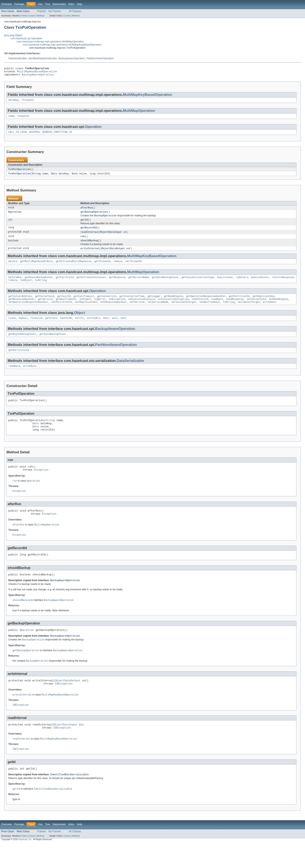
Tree (48, 4)
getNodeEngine (173, 304)
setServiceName (158, 311)
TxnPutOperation (19, 173)
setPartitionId (62, 311)
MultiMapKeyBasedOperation (37, 73)
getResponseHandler (22, 307)
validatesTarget (249, 311)
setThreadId (133, 268)
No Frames (55, 11)
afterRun (86, 211)
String (36, 177)
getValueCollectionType (198, 284)
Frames (42, 11)
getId (84, 224)
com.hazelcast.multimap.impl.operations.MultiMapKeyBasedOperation (62, 45)
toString (41, 287)
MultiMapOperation (139, 113)
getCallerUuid (45, 304)
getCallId (64, 304)
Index (71, 4)
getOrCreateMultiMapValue (73, 268)
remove (118, 268)
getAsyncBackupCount (39, 284)
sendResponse (235, 307)
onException (117, 307)
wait (106, 327)
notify (79, 327)
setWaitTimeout (210, 311)
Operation (93, 129)
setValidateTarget (184, 311)
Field (24, 16)
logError (100, 307)
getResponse (117, 284)
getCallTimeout (84, 304)
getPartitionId (239, 304)
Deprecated (59, 4)
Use (40, 4)
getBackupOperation (94, 216)
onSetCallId (200, 307)
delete (13, 268)
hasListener (225, 284)
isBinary (242, 284)
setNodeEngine (278, 307)
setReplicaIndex (86, 311)
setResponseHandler (113, 311)
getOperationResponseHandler (206, 304)
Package (19, 4)
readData (217, 307)
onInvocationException (173, 307)
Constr (31, 16)
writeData (269, 311)
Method (40, 16)
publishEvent (260, 284)
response (23, 119)
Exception (41, 484)
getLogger (154, 304)
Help (79, 4)
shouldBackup (89, 246)
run (83, 242)
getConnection (107, 304)
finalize (37, 327)
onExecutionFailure (142, 307)
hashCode (66, 327)
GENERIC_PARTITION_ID (57, 135)
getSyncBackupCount (165, 284)
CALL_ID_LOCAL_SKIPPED (24, 135)
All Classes (75, 11)
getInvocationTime (132, 304)
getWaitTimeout (66, 307)
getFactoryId (64, 284)
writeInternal (90, 254)
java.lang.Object (13, 35)
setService (137, 311)
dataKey (14, 102)
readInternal (89, 237)
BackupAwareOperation (72, 58)
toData (13, 287)
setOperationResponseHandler (28, 311)
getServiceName (139, 284)
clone (12, 327)
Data (54, 177)
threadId (28, 102)
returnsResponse (283, 284)
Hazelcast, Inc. (25, 864)
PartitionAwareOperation (100, 58)
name (11, 119)
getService (45, 307)
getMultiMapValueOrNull (36, 268)
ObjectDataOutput (113, 254)
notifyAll (93, 327)
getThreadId (102, 268)
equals (23, 327)
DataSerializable (18, 58)
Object (80, 321)
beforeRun (15, 284)
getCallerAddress (20, 304)
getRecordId (88, 233)
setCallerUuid (256, 307)
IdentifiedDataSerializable (42, 58)
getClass (51, 327)
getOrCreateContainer (91, 284)
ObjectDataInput (111, 237)
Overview (7, 4)
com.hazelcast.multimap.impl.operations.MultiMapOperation (50, 42)
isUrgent (85, 307)
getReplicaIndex (264, 304)
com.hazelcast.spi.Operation (26, 38)
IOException (64, 705)
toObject (26, 287)
